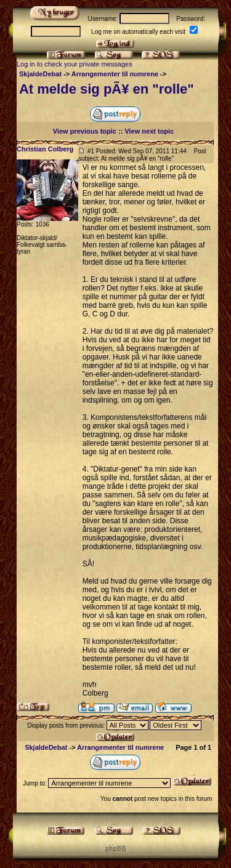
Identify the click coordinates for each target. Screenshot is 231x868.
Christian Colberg (45, 149)
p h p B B (115, 849)
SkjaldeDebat (40, 74)
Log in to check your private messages (75, 64)
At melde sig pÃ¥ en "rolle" (107, 89)
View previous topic (85, 131)
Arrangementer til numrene (115, 74)
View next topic (149, 131)
